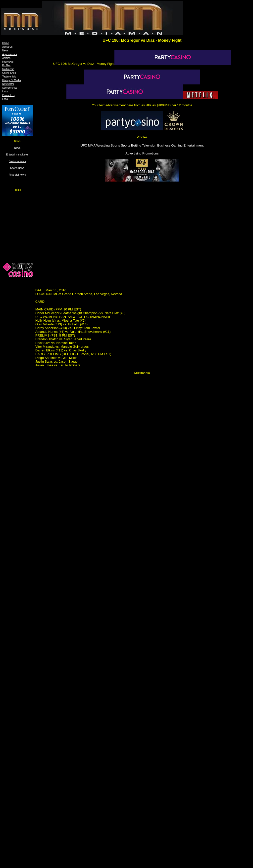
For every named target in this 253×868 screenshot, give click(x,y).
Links (5, 92)
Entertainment (194, 145)
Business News (17, 161)
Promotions (151, 153)
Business (164, 145)
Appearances (10, 54)
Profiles (6, 65)
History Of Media (11, 80)
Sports (115, 145)
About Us (7, 47)
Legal (5, 99)
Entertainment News (17, 155)
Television (149, 145)
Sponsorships (10, 88)
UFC (84, 145)
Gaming (177, 145)
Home (6, 43)
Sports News (17, 168)
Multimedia (8, 69)
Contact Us (8, 95)
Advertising (133, 153)
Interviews (8, 62)
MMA (92, 145)
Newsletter (8, 84)
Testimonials (9, 77)
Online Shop (9, 73)
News (5, 51)
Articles (6, 58)
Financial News (17, 175)
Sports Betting (131, 145)
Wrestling (103, 145)
